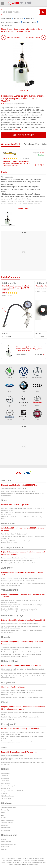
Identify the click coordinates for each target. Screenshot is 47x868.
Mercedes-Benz (37, 373)
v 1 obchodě (7, 336)
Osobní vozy (5, 778)
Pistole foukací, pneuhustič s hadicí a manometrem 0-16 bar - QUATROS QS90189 (17, 288)
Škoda (10, 373)
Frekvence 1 (5, 847)
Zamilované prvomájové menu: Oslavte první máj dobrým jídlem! (21, 652)
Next (43, 310)
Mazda (10, 415)
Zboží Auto (5, 793)
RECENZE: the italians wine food (11, 695)
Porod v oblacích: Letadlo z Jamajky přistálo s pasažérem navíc (21, 558)
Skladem (41, 155)
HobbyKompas (6, 788)
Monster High (5, 810)
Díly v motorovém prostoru (11, 22)
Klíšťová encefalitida (7, 719)
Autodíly (29, 19)
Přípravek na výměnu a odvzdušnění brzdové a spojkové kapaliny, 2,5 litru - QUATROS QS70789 (23, 98)
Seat (24, 415)
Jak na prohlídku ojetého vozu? (11, 786)
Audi (37, 387)
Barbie (3, 812)
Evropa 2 (4, 849)
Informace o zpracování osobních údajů (33, 862)
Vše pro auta (18, 19)
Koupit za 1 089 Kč (24, 135)
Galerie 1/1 (23, 90)
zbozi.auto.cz (6, 19)
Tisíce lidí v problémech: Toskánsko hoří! (14, 489)
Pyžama (4, 818)
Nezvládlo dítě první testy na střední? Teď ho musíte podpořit (20, 717)
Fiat (37, 415)
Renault (24, 401)
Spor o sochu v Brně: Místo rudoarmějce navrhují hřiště (18, 491)
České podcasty (6, 842)
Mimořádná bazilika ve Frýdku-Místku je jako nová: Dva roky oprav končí (23, 673)
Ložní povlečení (6, 828)
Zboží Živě (4, 776)
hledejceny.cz (5, 773)
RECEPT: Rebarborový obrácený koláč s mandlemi (17, 560)
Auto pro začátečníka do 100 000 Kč (12, 791)
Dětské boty (5, 825)
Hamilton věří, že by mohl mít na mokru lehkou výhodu (18, 581)
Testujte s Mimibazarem (9, 807)
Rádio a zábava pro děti (9, 844)
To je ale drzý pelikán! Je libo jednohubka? (14, 534)
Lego (3, 815)
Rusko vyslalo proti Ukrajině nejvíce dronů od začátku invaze (20, 624)
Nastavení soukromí (20, 865)
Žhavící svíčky (6, 26)
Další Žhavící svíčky (9, 283)
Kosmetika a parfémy (8, 820)
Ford (10, 387)
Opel (10, 401)
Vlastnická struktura (33, 865)
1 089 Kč (39, 165)
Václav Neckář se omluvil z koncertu (12, 756)
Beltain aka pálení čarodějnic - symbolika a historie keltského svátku (22, 697)
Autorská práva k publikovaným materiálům (16, 860)
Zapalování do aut (30, 22)
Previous (4, 310)
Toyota (37, 401)
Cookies (10, 865)
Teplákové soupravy (7, 823)
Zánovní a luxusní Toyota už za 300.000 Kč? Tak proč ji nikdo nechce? (23, 578)
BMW (24, 387)
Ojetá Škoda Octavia (8, 796)
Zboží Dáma (5, 781)
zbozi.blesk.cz (6, 783)
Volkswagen (24, 373)
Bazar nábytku (6, 830)
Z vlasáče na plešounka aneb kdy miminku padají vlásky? (19, 563)
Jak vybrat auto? (6, 798)
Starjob (3, 839)
